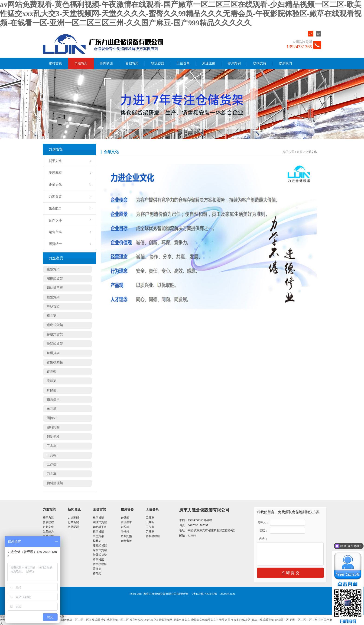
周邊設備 (209, 63)
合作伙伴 (55, 220)
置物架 (52, 372)
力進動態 (73, 518)
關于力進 (55, 161)
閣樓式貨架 (55, 279)
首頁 (300, 152)
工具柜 (52, 455)
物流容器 (158, 63)
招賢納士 (55, 244)
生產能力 (55, 208)
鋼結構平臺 (55, 288)
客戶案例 (234, 63)
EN (318, 34)
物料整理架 (55, 483)
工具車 (52, 446)
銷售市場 (55, 232)
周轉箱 (52, 418)
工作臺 (52, 465)
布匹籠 (52, 409)
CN (311, 34)
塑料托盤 (53, 427)
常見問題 (73, 527)
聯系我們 (285, 63)
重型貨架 (53, 269)
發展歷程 (55, 173)
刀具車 (52, 474)
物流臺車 (53, 399)
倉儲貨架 (132, 63)
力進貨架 (81, 63)
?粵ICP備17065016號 (205, 594)
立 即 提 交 (290, 573)
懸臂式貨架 (55, 344)
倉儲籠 (52, 390)
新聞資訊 (107, 63)
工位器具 (183, 63)
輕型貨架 (53, 297)
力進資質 (55, 197)
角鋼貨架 (53, 353)
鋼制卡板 (53, 437)
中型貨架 (53, 306)
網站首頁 (55, 63)
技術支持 (260, 63)
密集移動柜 (55, 362)
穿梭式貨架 (55, 334)
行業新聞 (73, 522)
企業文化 (55, 185)
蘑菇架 (52, 381)
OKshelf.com (227, 594)
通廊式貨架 (55, 325)
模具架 (52, 316)
